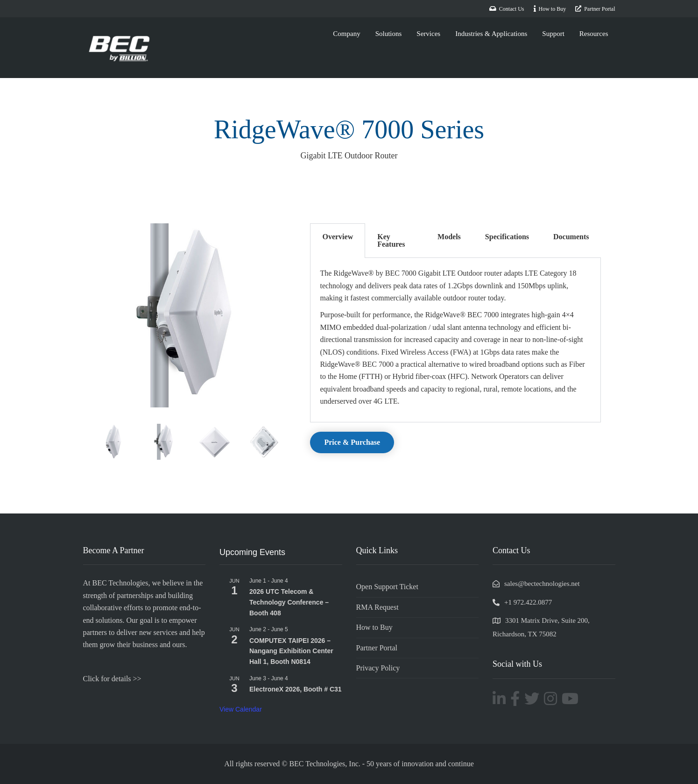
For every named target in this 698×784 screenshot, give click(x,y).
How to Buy (374, 627)
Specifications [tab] (507, 237)
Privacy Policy (378, 668)
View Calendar (241, 709)
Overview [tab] (338, 237)
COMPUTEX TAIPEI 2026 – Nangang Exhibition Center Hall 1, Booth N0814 (291, 651)
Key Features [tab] (391, 240)
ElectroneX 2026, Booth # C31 (296, 689)
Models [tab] (449, 237)
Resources (594, 34)
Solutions (389, 34)
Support (553, 34)
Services (428, 34)
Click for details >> (112, 679)
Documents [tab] (571, 237)
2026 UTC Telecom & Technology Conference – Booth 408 (289, 602)
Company (346, 34)
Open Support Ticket (387, 587)
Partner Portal (377, 648)
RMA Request (377, 607)
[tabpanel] (455, 340)
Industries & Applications (491, 34)
